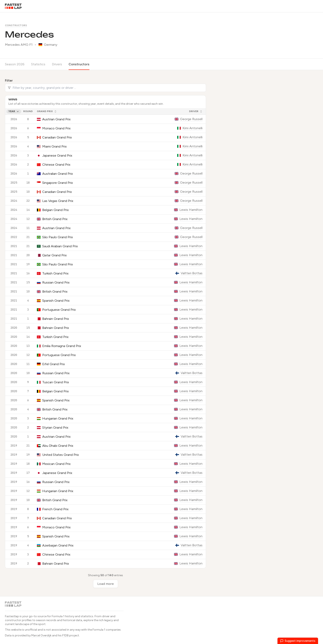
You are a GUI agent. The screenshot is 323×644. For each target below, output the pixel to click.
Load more (106, 584)
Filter (9, 80)
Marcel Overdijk (41, 635)
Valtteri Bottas (192, 273)
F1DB (65, 635)
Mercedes (29, 34)
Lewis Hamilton (191, 210)
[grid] (105, 338)
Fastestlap (12, 616)
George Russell (191, 119)
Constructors (16, 25)
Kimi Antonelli (193, 128)
